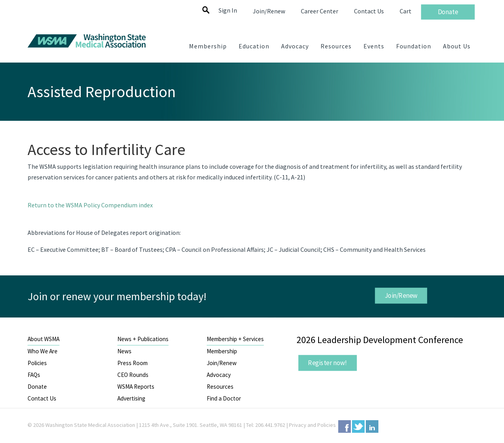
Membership (222, 351)
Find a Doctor (224, 398)
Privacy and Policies (312, 425)
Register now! (328, 363)
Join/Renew (401, 295)
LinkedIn (372, 426)
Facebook (345, 426)
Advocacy (219, 375)
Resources (220, 387)
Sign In (228, 10)
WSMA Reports (136, 387)
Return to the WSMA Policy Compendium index (90, 205)
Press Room (132, 363)
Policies (37, 363)
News (124, 351)
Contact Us (42, 398)
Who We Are (43, 351)
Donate (37, 387)
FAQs (34, 375)
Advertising (131, 398)
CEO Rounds (133, 375)
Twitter (358, 426)
